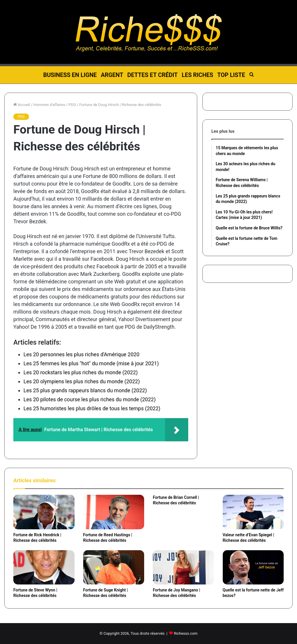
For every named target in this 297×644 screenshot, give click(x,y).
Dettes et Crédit (153, 75)
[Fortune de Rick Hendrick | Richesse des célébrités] (44, 512)
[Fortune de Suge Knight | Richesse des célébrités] (114, 567)
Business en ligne (70, 75)
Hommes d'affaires (49, 105)
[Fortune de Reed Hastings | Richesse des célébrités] (114, 512)
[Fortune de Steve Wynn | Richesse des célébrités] (44, 567)
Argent (112, 75)
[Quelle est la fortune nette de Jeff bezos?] (253, 567)
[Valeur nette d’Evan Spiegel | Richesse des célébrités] (253, 512)
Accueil (22, 105)
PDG (72, 105)
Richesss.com (186, 633)
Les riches (198, 75)
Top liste (231, 75)
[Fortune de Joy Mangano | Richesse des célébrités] (183, 567)
